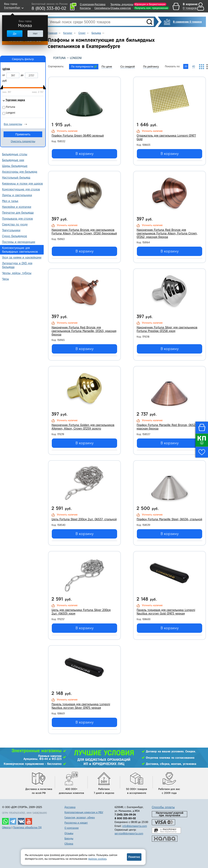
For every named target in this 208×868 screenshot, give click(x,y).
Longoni (76, 58)
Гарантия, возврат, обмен (80, 817)
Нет (35, 34)
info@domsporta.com (135, 826)
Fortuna (59, 58)
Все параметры (13, 124)
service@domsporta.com (129, 833)
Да (15, 34)
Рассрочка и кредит (76, 823)
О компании (87, 4)
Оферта (6, 827)
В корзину (85, 154)
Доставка (100, 4)
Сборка (69, 844)
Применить (23, 134)
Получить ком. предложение (151, 8)
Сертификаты (102, 8)
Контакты (85, 8)
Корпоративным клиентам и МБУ (84, 812)
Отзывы (69, 833)
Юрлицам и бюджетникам (150, 4)
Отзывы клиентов (121, 8)
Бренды (69, 838)
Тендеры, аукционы (122, 4)
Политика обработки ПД (27, 827)
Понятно (134, 857)
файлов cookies (97, 859)
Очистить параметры (23, 141)
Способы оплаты (163, 807)
